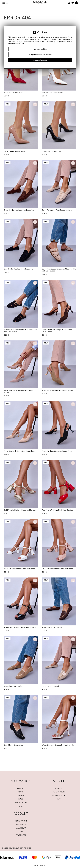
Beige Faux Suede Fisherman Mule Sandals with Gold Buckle (59, 270)
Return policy (59, 792)
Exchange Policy (59, 795)
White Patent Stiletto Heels (53, 93)
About (21, 792)
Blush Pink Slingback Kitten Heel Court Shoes (19, 391)
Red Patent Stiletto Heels (14, 93)
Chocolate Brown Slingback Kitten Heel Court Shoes (57, 331)
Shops (21, 795)
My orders (21, 824)
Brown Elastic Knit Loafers (52, 627)
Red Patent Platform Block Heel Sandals (58, 510)
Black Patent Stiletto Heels (52, 151)
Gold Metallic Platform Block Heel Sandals (20, 510)
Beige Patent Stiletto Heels (14, 151)
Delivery (59, 788)
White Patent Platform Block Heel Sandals (20, 569)
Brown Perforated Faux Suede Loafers (19, 210)
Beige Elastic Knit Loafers (52, 686)
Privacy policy (21, 803)
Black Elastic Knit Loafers (13, 745)
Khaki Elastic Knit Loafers (13, 686)
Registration (21, 821)
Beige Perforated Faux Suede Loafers (57, 210)
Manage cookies (40, 866)
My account (21, 828)
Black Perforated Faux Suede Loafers (19, 269)
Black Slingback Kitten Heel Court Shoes (58, 451)
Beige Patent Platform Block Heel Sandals (58, 569)
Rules (21, 799)
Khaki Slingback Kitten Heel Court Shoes (58, 390)
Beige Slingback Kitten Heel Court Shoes (20, 451)
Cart (21, 831)
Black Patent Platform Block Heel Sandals (20, 627)
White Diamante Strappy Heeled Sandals (58, 745)
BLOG (21, 806)
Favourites (21, 835)
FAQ (59, 799)
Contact (21, 788)
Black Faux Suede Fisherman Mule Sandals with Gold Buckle (21, 331)
